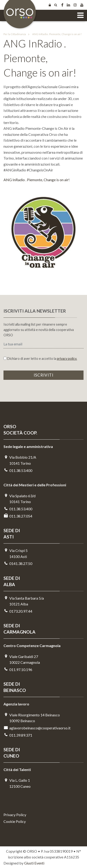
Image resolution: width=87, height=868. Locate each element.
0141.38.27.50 (18, 563)
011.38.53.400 (18, 470)
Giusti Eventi (34, 863)
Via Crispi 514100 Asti (16, 553)
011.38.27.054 (18, 516)
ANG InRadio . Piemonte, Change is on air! (54, 34)
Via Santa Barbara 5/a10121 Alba (24, 601)
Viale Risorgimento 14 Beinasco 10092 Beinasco (32, 718)
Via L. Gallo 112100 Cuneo (17, 783)
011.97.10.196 (18, 669)
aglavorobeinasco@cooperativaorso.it (37, 728)
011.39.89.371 (18, 735)
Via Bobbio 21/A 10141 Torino (20, 460)
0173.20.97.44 (18, 611)
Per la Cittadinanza (15, 34)
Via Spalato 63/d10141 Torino (19, 499)
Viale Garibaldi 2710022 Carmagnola (22, 659)
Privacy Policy (15, 815)
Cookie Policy (15, 821)
